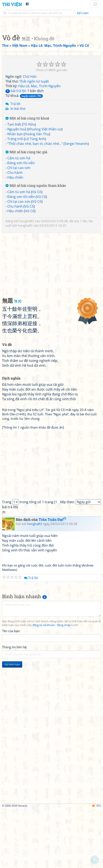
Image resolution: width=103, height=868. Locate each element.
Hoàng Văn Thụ (37, 193)
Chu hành (15, 231)
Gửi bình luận (12, 723)
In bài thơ (18, 167)
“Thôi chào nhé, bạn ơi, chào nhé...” (35, 202)
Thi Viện (12, 4)
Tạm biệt (14, 183)
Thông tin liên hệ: (15, 706)
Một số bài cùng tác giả (26, 211)
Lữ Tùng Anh (35, 198)
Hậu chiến (15, 236)
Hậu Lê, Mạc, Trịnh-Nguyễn (39, 145)
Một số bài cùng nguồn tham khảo (36, 244)
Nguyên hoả (17, 188)
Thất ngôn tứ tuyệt (34, 140)
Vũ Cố (37, 251)
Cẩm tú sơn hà (19, 217)
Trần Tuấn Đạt (52, 578)
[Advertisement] (51, 53)
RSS (97, 864)
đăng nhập (64, 684)
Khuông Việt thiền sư (45, 188)
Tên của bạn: (11, 690)
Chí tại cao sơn (19, 226)
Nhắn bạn (15, 193)
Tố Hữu (29, 183)
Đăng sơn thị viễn (21, 222)
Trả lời (15, 162)
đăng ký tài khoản (44, 684)
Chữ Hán (30, 135)
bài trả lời (16, 149)
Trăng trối (15, 198)
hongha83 (27, 280)
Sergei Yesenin (76, 202)
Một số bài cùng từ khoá (27, 177)
